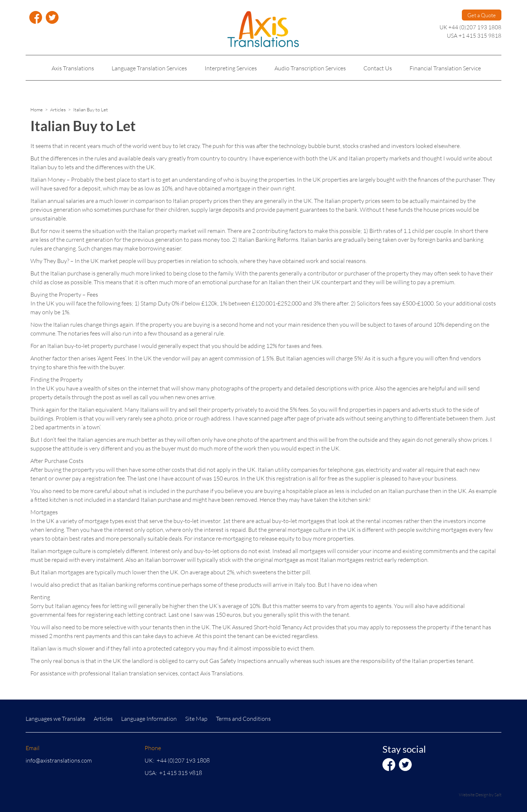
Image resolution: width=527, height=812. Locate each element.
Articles (58, 110)
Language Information (149, 718)
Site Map (196, 718)
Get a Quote (482, 15)
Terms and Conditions (243, 718)
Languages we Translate (55, 718)
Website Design (474, 795)
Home (37, 110)
